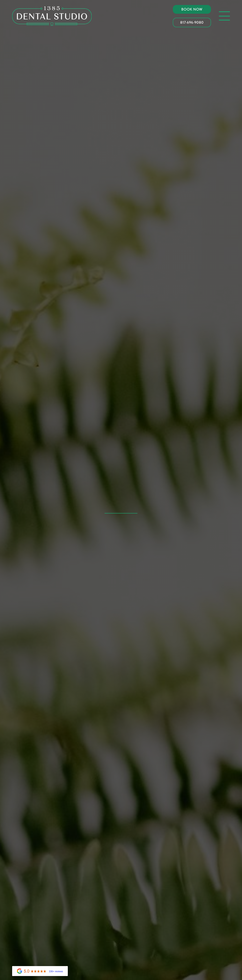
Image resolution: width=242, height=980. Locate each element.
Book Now (192, 9)
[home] (52, 16)
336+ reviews (56, 971)
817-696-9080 (192, 22)
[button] (224, 16)
